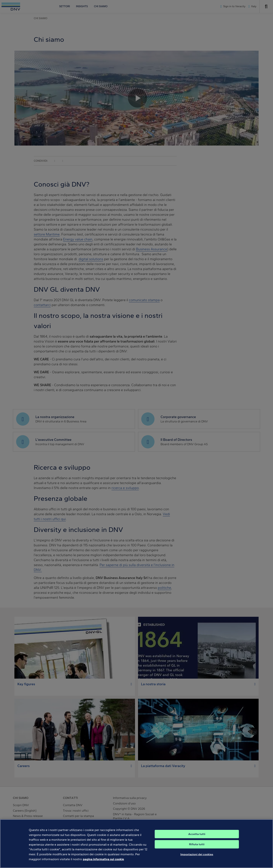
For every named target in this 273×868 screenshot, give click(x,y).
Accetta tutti (197, 838)
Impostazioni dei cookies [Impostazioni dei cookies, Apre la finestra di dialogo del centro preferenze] (197, 858)
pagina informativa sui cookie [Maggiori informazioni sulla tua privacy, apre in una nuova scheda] (103, 863)
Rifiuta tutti (197, 848)
